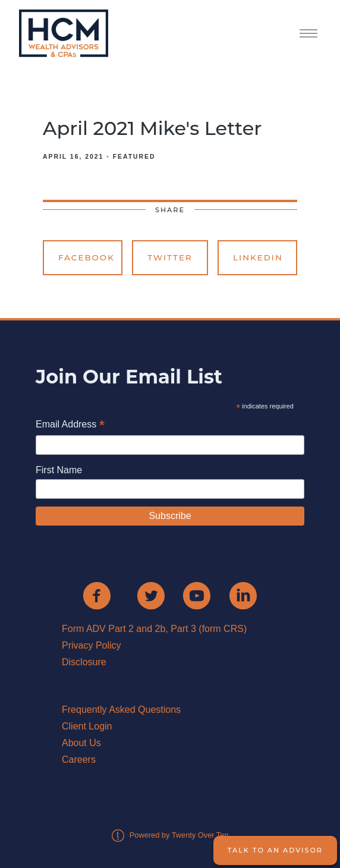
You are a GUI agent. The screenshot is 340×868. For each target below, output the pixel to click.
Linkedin (258, 257)
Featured (134, 157)
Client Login (87, 726)
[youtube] (197, 596)
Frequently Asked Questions (121, 710)
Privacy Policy (92, 645)
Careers (79, 759)
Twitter (170, 257)
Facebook (86, 257)
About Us (81, 743)
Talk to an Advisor (275, 850)
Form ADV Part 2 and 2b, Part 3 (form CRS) (154, 629)
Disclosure (84, 662)
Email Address (70, 425)
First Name (59, 470)
